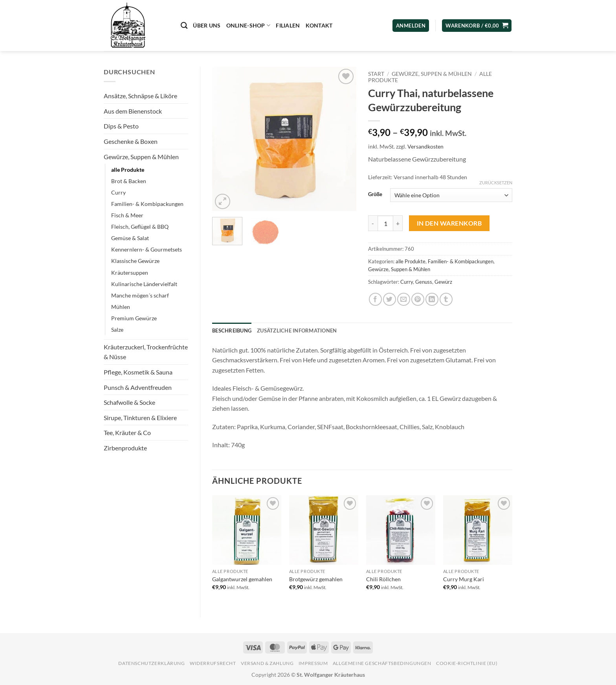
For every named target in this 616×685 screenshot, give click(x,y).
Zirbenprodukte (125, 448)
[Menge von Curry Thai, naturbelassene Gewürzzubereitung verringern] (373, 223)
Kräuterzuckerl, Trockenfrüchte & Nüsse (146, 352)
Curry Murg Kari (464, 579)
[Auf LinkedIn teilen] (432, 299)
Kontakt (319, 25)
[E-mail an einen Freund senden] (404, 299)
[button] (477, 26)
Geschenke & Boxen (131, 141)
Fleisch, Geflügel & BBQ (140, 227)
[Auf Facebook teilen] (375, 299)
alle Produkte (128, 170)
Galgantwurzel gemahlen (242, 579)
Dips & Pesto (121, 126)
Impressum (313, 663)
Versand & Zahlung (267, 663)
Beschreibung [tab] (232, 331)
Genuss (424, 282)
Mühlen (121, 307)
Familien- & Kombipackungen (147, 204)
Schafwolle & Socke (129, 402)
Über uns (207, 25)
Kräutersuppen (130, 273)
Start (376, 74)
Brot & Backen (129, 181)
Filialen (288, 25)
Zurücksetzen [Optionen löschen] (496, 183)
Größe (375, 195)
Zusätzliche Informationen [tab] (297, 331)
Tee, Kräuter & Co (127, 432)
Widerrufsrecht (213, 663)
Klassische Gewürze (135, 261)
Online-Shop (248, 25)
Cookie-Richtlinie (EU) (467, 663)
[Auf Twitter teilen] (390, 299)
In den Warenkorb (449, 223)
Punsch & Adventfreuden (138, 387)
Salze (117, 330)
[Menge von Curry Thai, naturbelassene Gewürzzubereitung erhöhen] (398, 223)
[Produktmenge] (385, 223)
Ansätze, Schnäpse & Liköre (140, 96)
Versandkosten (425, 146)
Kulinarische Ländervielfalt (144, 284)
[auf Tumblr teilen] (446, 299)
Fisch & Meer (127, 215)
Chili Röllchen (383, 579)
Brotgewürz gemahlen (316, 579)
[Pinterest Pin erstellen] (418, 299)
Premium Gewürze (134, 318)
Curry (118, 192)
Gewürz (443, 282)
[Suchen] (184, 26)
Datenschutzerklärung (151, 663)
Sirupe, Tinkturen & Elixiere (140, 418)
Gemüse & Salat (130, 238)
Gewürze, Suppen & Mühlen (141, 157)
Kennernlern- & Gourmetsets (147, 249)
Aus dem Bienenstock (133, 111)
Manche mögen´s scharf (140, 295)
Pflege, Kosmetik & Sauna (138, 372)
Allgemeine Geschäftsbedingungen (382, 663)
